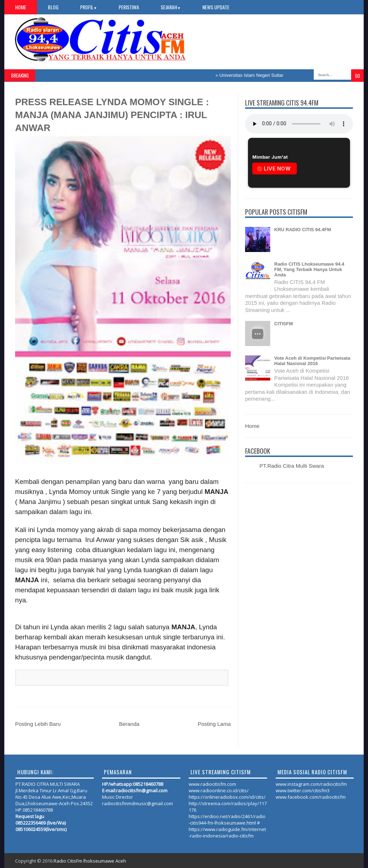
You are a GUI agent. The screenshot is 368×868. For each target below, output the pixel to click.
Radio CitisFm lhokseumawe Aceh (90, 861)
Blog (53, 7)
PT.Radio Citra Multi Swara (292, 466)
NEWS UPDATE (216, 7)
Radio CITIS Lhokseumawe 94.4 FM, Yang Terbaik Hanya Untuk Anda (309, 269)
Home (21, 7)
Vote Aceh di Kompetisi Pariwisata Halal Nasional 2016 (312, 361)
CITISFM (284, 324)
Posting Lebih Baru (38, 724)
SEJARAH (171, 7)
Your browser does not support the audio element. (299, 124)
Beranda (129, 724)
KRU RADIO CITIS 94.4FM (303, 230)
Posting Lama (214, 724)
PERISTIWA (129, 7)
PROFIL (89, 7)
